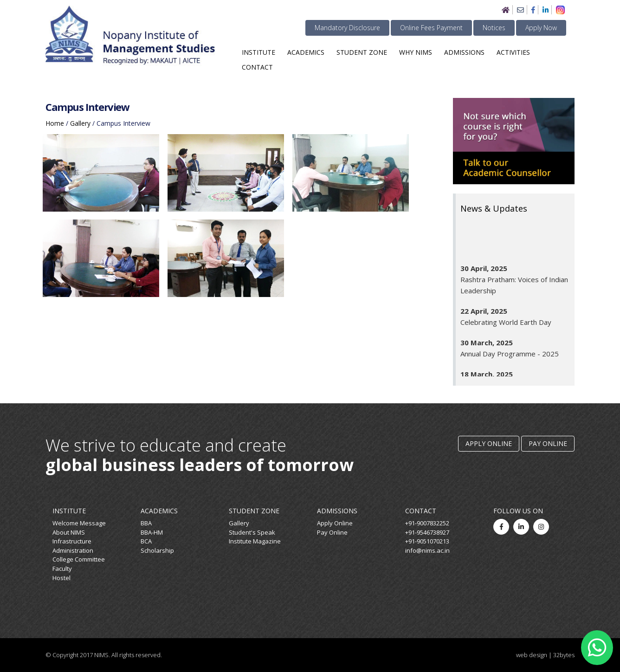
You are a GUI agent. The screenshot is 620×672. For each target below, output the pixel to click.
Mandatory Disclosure (347, 28)
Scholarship (157, 550)
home (55, 123)
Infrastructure (72, 541)
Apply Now (541, 28)
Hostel (61, 578)
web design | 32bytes (545, 655)
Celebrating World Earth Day (506, 325)
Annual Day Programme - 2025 (510, 357)
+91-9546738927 (427, 532)
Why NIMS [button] (416, 52)
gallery (80, 123)
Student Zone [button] (362, 52)
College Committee (79, 559)
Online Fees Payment (431, 28)
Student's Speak (252, 532)
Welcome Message (79, 523)
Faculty (62, 569)
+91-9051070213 (427, 541)
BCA (146, 541)
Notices (494, 28)
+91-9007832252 (427, 523)
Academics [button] (306, 52)
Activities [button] (513, 52)
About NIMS (69, 532)
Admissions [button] (464, 52)
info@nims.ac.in (427, 550)
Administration (73, 550)
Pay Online (548, 443)
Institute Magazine (255, 541)
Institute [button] (258, 52)
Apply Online (489, 443)
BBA (146, 523)
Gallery (239, 523)
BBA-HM (152, 532)
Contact (257, 67)
